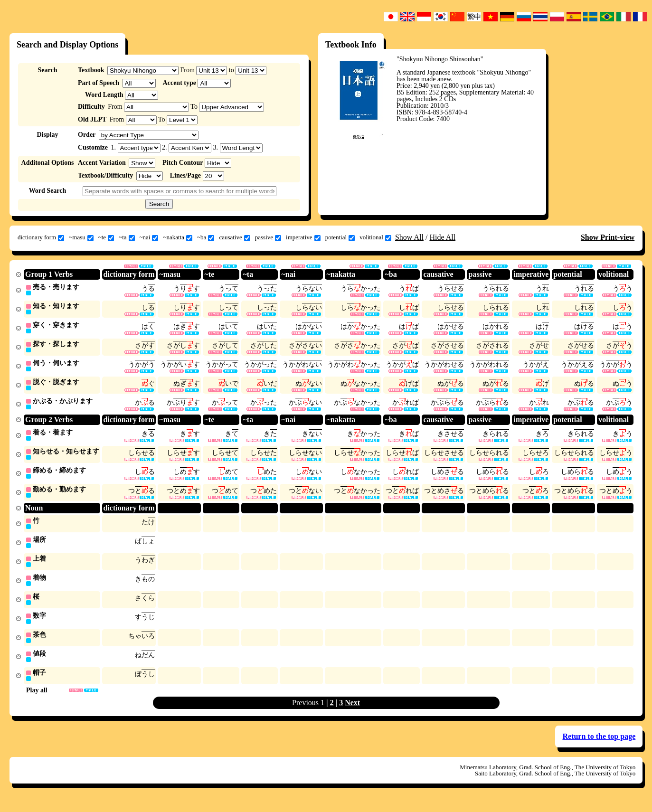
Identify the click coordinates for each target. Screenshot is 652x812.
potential (340, 237)
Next (352, 712)
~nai (149, 237)
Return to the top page (599, 746)
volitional (375, 237)
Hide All (442, 237)
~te (106, 237)
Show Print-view (608, 237)
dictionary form (41, 237)
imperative (303, 237)
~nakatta (178, 237)
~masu (81, 237)
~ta (127, 237)
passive (268, 237)
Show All (409, 237)
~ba (206, 237)
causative (234, 237)
